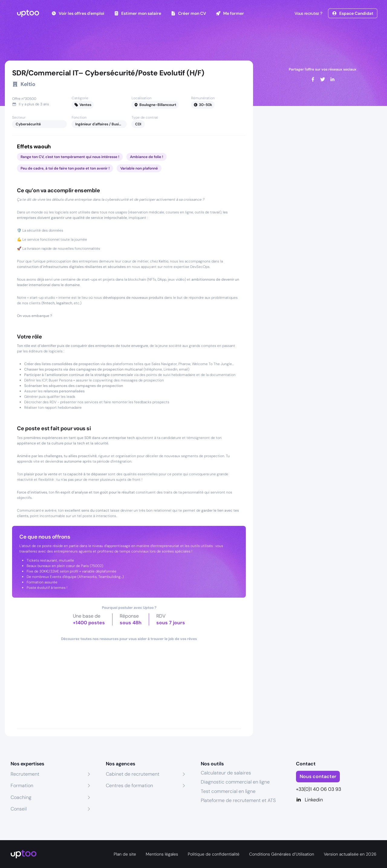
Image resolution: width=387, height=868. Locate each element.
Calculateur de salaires (226, 773)
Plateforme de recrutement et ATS (238, 800)
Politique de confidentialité (214, 854)
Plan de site (125, 854)
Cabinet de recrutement (133, 774)
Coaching (21, 797)
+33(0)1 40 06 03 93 (319, 789)
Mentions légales (162, 854)
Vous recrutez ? (308, 13)
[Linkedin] (336, 800)
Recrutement (25, 774)
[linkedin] (332, 79)
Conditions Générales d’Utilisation (282, 854)
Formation (22, 785)
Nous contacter (318, 776)
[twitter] (323, 79)
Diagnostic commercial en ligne (235, 782)
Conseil (19, 809)
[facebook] (313, 79)
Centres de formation (129, 785)
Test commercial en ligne (228, 791)
